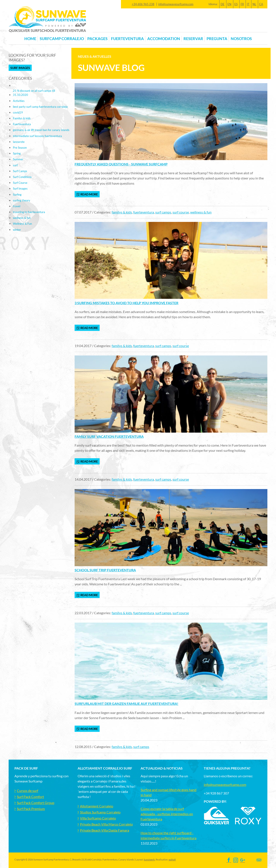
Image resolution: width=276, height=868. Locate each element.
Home (30, 39)
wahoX (172, 859)
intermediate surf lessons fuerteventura (37, 136)
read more (87, 194)
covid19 (18, 112)
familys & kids (122, 212)
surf (15, 165)
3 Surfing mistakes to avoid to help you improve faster (126, 303)
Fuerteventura (22, 124)
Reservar (193, 39)
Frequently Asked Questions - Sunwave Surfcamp (121, 164)
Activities (19, 101)
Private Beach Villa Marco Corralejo (106, 824)
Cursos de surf (27, 791)
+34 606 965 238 (143, 4)
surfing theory (22, 200)
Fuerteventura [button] (127, 39)
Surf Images (20, 68)
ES (236, 4)
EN (229, 4)
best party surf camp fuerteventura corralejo (40, 107)
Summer (18, 159)
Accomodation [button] (164, 39)
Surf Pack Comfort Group (36, 803)
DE (223, 4)
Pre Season (20, 148)
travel (17, 206)
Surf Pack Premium (31, 809)
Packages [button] (97, 39)
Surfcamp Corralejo (62, 39)
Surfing (17, 195)
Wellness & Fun (22, 224)
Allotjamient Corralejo (97, 806)
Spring (17, 153)
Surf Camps (20, 171)
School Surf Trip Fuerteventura (105, 570)
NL (254, 4)
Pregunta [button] (217, 39)
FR (242, 4)
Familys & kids (22, 118)
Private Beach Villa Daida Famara (105, 830)
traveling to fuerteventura (29, 212)
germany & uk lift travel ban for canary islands (41, 130)
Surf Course (20, 183)
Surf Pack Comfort (30, 797)
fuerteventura (144, 212)
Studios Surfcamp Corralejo (100, 812)
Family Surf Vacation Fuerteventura (109, 436)
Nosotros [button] (241, 39)
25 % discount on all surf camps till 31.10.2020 (34, 93)
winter (17, 230)
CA (261, 4)
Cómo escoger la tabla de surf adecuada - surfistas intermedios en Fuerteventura (167, 814)
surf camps (163, 212)
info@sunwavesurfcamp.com (176, 4)
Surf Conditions (22, 177)
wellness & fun (201, 212)
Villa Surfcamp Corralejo (98, 818)
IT (248, 4)
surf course (181, 212)
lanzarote (19, 142)
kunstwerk (149, 859)
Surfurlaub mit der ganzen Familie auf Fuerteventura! (126, 704)
